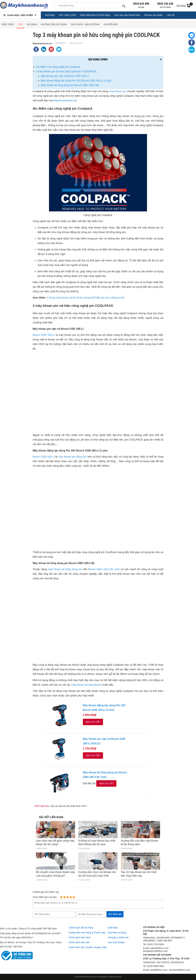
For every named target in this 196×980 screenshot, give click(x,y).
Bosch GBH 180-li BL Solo (104, 569)
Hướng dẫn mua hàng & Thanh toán (87, 933)
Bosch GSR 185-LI (44, 335)
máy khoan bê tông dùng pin (65, 569)
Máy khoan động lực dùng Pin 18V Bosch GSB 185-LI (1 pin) (76, 81)
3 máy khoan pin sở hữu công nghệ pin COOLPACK (66, 71)
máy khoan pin (118, 91)
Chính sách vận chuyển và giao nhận (88, 947)
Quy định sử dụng (117, 933)
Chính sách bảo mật (79, 942)
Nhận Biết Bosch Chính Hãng (95, 15)
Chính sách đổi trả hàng (81, 928)
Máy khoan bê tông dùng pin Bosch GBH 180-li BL (70, 85)
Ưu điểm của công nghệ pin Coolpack (58, 67)
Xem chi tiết (93, 722)
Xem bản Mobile (116, 942)
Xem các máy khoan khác (127, 15)
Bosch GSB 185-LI (44, 457)
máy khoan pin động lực (73, 457)
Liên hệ (171, 15)
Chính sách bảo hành (80, 937)
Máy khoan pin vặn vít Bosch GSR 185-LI (65, 76)
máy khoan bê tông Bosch (86, 685)
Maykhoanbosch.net (42, 44)
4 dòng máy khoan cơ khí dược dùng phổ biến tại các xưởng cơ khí (86, 298)
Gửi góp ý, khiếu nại (118, 937)
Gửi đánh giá (115, 914)
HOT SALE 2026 (67, 15)
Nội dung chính (98, 59)
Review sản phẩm (154, 15)
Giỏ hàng (185, 5)
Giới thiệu (50, 15)
